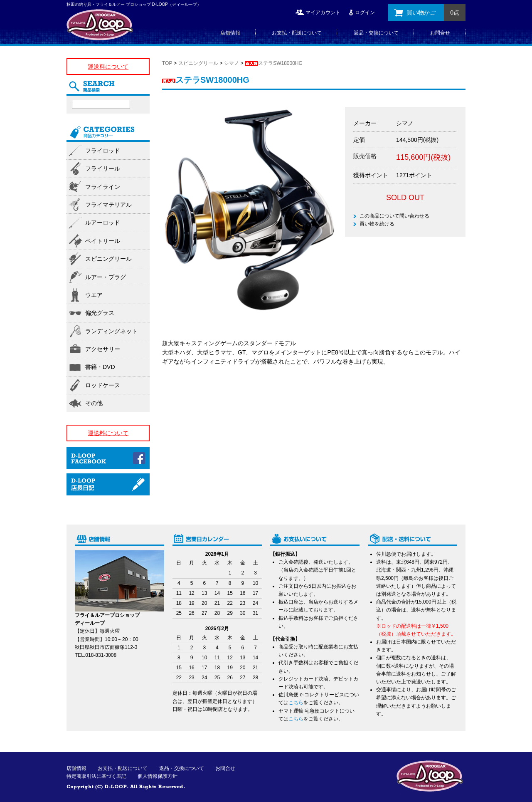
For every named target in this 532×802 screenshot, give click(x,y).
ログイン (365, 12)
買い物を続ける (377, 224)
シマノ (232, 63)
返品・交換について (376, 33)
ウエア (94, 295)
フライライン (103, 187)
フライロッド (103, 151)
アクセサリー (103, 349)
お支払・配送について (297, 33)
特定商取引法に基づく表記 (96, 776)
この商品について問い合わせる (394, 216)
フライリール (103, 168)
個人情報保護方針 (158, 776)
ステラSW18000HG (274, 63)
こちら (296, 703)
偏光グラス (100, 313)
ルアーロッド (103, 223)
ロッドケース (103, 385)
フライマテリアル (108, 205)
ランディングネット (111, 331)
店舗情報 (230, 33)
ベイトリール (103, 241)
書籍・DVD (100, 367)
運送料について (108, 67)
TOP (167, 63)
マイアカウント (323, 12)
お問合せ (440, 33)
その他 (94, 403)
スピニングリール (198, 63)
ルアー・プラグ (106, 277)
